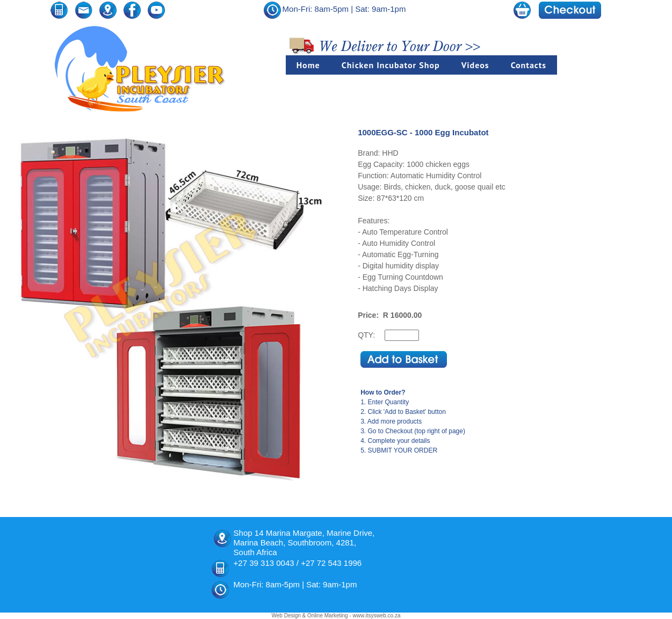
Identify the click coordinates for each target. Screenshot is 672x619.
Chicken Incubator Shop (391, 65)
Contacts (529, 65)
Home (308, 65)
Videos (475, 65)
